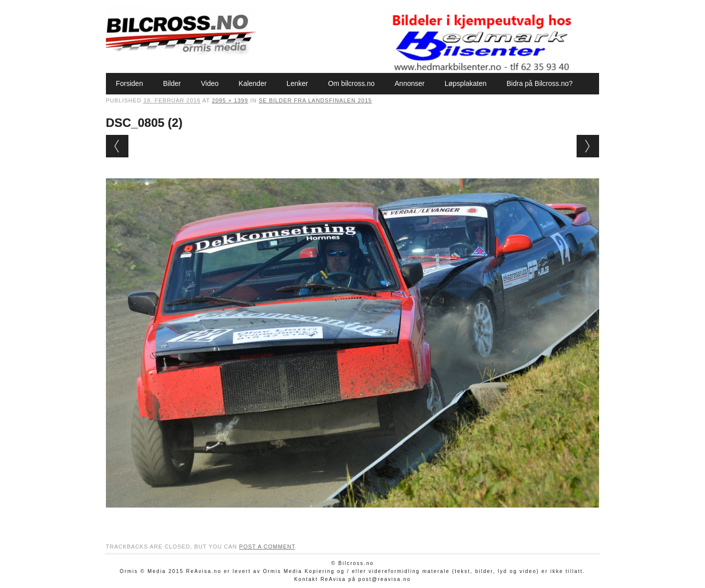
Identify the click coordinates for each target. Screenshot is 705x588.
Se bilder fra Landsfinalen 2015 (316, 100)
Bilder (172, 83)
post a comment (267, 547)
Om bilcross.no (351, 83)
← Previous (117, 146)
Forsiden (129, 83)
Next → (588, 146)
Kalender (253, 83)
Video (210, 83)
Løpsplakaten (466, 83)
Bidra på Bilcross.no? (540, 83)
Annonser (410, 83)
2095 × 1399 (230, 100)
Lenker (298, 83)
